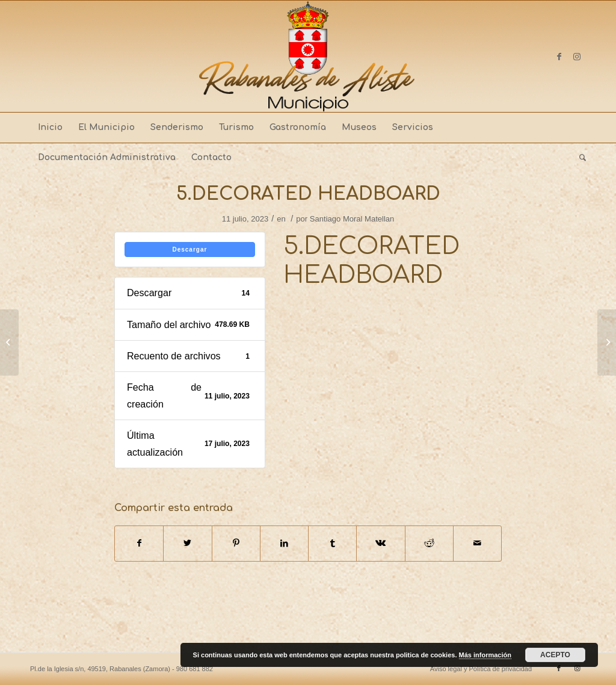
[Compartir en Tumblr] (332, 543)
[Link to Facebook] (559, 57)
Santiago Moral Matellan (352, 219)
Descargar (189, 250)
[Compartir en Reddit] (429, 543)
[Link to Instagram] (577, 57)
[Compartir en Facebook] (139, 543)
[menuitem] (50, 128)
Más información (485, 655)
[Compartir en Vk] (380, 543)
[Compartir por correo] (477, 543)
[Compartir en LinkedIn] (284, 543)
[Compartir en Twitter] (187, 543)
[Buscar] (579, 158)
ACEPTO (555, 655)
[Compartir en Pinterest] (236, 543)
